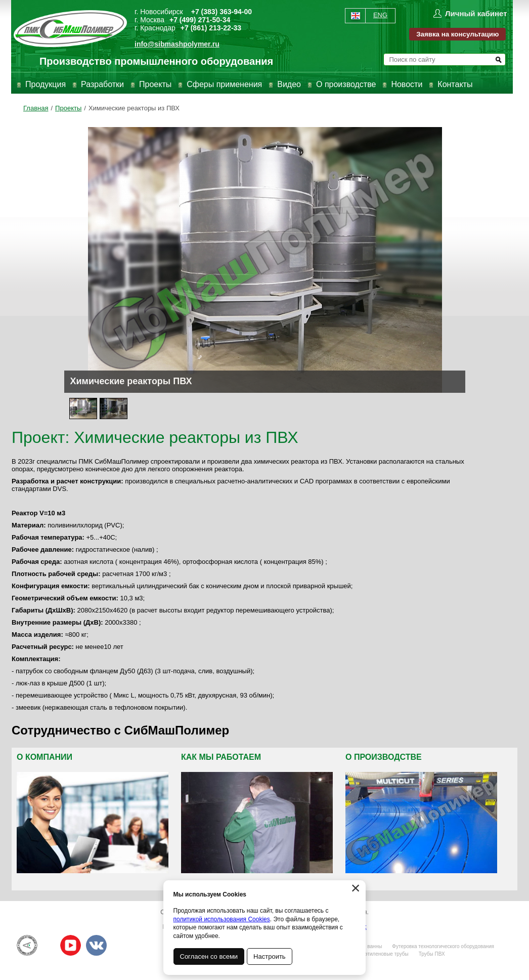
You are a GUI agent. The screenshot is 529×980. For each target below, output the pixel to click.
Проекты (155, 84)
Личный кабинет (476, 13)
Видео (289, 84)
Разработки (102, 84)
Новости (407, 84)
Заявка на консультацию (457, 34)
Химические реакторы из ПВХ (134, 108)
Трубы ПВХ (432, 954)
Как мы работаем (221, 757)
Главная (36, 108)
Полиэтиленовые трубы (380, 954)
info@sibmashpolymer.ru (177, 44)
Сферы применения (224, 84)
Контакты (455, 84)
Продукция (46, 84)
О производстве (346, 84)
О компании (45, 757)
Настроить (270, 956)
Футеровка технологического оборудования (443, 946)
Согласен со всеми (209, 956)
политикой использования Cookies (222, 919)
